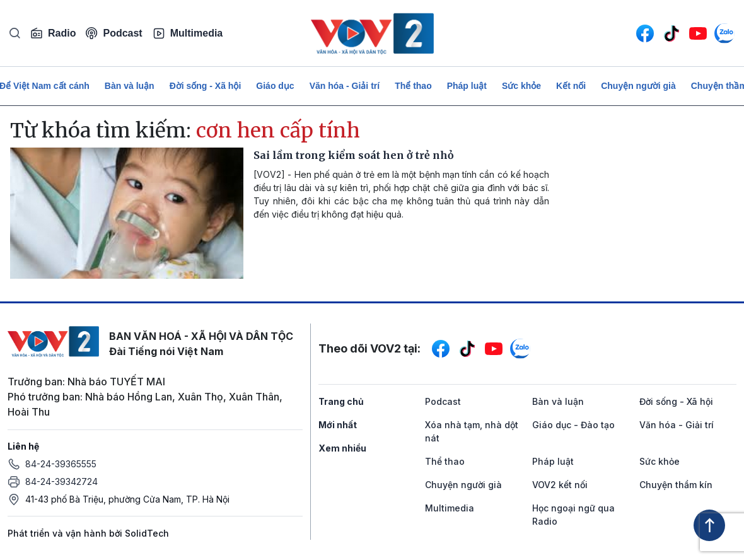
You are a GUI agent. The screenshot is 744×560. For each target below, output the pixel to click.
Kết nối (571, 86)
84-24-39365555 (61, 464)
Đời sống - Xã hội (206, 86)
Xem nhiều (342, 448)
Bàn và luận (130, 86)
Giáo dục (275, 86)
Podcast (114, 33)
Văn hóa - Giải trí (345, 86)
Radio (53, 33)
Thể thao (413, 86)
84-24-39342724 (61, 481)
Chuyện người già (638, 86)
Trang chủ (341, 401)
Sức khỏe (521, 86)
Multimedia (188, 33)
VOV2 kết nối (560, 485)
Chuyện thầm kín (676, 485)
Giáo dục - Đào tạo (573, 425)
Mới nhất (338, 425)
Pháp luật (467, 86)
